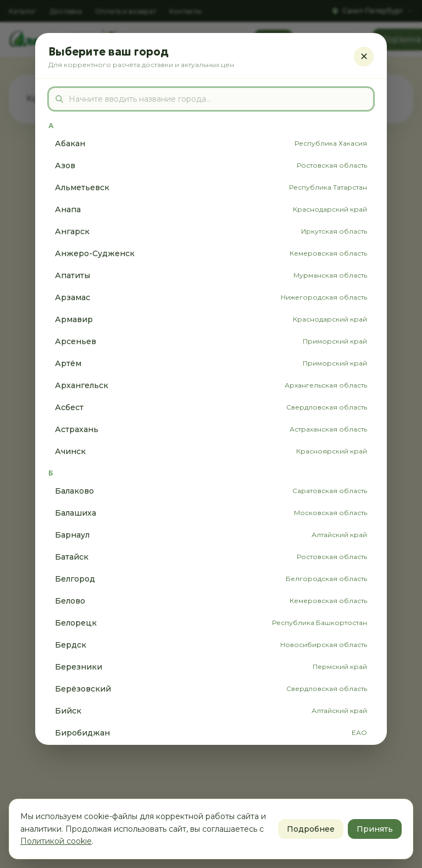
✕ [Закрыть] (364, 57)
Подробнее (311, 829)
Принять (375, 829)
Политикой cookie (56, 841)
